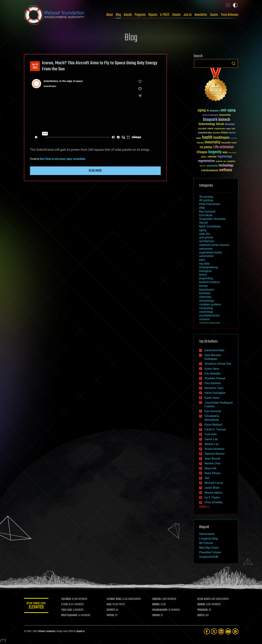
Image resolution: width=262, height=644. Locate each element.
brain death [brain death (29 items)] (202, 129)
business (205, 293)
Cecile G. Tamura (215, 429)
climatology (207, 301)
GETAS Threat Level (36, 606)
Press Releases (230, 15)
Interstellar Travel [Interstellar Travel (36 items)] (229, 143)
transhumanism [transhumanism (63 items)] (210, 170)
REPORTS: (111, 610)
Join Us (188, 15)
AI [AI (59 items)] (208, 111)
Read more (95, 171)
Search (234, 63)
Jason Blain (212, 488)
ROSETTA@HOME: (70, 615)
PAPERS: (111, 615)
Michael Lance (214, 483)
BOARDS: (201, 605)
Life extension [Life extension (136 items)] (223, 147)
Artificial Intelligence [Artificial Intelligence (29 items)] (210, 115)
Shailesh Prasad (215, 378)
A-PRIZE (165, 15)
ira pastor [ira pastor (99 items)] (206, 147)
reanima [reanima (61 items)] (212, 157)
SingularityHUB (209, 557)
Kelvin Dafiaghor (215, 393)
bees (202, 260)
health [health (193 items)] (207, 138)
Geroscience (207, 534)
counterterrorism (209, 315)
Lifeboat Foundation (47, 631)
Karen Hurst (212, 398)
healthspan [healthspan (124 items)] (221, 138)
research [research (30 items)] (219, 162)
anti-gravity (206, 237)
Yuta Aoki (211, 434)
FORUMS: (156, 615)
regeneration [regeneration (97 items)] (206, 161)
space (69, 159)
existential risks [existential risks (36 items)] (205, 133)
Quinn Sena (212, 369)
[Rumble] (235, 631)
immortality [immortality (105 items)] (212, 142)
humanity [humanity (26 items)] (234, 138)
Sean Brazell (212, 459)
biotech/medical (209, 282)
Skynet (203, 223)
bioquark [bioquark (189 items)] (210, 120)
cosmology (206, 312)
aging (203, 230)
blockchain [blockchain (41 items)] (230, 124)
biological (205, 271)
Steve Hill (210, 468)
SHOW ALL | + (205, 507)
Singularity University (212, 219)
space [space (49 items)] (203, 166)
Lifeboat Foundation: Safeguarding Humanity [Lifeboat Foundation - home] (54, 15)
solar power (60, 159)
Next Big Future (209, 548)
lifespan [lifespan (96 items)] (202, 152)
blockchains (207, 290)
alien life (204, 234)
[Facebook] (207, 631)
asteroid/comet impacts (214, 245)
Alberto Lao (212, 444)
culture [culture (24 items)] (228, 129)
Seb (207, 478)
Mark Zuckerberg (210, 226)
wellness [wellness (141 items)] (226, 170)
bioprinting (206, 278)
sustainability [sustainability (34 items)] (212, 166)
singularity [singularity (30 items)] (231, 162)
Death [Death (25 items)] (233, 129)
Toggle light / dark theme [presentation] (235, 5)
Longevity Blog (209, 539)
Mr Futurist (206, 543)
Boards (128, 15)
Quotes (214, 15)
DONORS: (156, 605)
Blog (118, 15)
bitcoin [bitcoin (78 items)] (220, 124)
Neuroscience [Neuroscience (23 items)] (232, 153)
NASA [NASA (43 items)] (225, 153)
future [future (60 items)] (224, 133)
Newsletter (201, 15)
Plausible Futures (210, 552)
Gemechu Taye (214, 388)
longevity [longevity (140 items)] (215, 152)
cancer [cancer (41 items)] (210, 129)
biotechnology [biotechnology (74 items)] (207, 124)
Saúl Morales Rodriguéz (213, 357)
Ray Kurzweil (207, 212)
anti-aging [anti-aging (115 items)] (228, 110)
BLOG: (110, 605)
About (110, 15)
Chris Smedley (214, 502)
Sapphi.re (81, 631)
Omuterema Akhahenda (212, 418)
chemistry (205, 297)
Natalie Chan (213, 463)
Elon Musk (206, 215)
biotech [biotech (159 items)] (224, 120)
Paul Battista (213, 383)
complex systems (210, 304)
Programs (140, 15)
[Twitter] (214, 631)
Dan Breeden (213, 374)
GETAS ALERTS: (204, 599)
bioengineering (208, 267)
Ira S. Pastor (212, 497)
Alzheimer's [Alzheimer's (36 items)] (215, 111)
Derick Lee (211, 439)
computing (206, 308)
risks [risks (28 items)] (225, 161)
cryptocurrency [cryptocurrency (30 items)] (220, 129)
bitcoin (203, 286)
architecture (207, 241)
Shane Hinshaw (214, 449)
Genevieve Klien (214, 350)
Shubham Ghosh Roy (218, 364)
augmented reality (210, 252)
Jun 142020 (35, 66)
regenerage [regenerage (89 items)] (225, 157)
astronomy (206, 249)
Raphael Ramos (214, 454)
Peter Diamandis (210, 204)
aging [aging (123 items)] (202, 110)
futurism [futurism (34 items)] (232, 133)
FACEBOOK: (67, 599)
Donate (176, 15)
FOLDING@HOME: (160, 610)
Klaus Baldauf (213, 425)
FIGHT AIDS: (67, 610)
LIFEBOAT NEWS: (115, 599)
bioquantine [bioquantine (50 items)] (225, 115)
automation (206, 256)
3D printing (206, 197)
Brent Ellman (46, 159)
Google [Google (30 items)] (199, 138)
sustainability (79, 159)
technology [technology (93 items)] (226, 166)
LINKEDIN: (157, 599)
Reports (153, 15)
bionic (203, 275)
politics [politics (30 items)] (204, 157)
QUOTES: (201, 615)
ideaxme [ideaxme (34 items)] (200, 143)
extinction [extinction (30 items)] (216, 133)
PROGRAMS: (203, 610)
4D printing (206, 200)
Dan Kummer (213, 411)
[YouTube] (228, 631)
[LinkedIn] (221, 631)
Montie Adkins (214, 493)
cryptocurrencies (209, 323)
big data (204, 264)
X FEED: (65, 605)
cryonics (204, 319)
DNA (202, 208)
